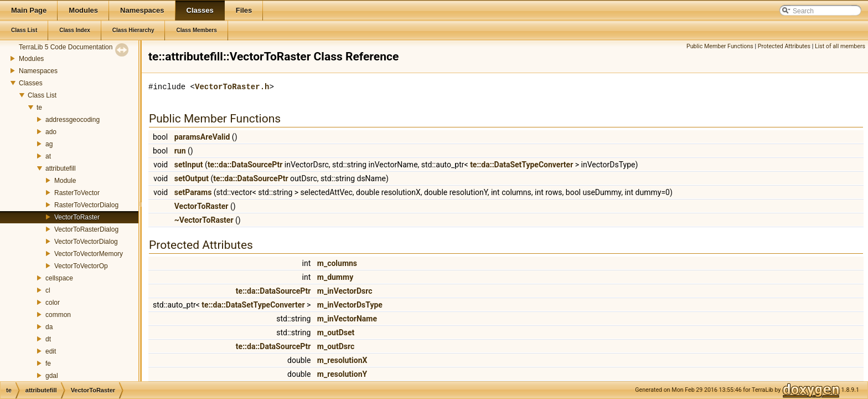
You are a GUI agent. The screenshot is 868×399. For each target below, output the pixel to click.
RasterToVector (77, 193)
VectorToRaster (77, 217)
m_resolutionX (342, 360)
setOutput (192, 178)
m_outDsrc (336, 346)
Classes (31, 83)
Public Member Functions (720, 46)
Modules (31, 59)
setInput (189, 165)
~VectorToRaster (204, 220)
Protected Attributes (784, 46)
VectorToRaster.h (232, 87)
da (49, 327)
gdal (52, 376)
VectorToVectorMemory (89, 254)
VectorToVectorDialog (86, 242)
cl (48, 290)
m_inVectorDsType (350, 305)
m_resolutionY (342, 374)
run (180, 151)
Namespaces (38, 71)
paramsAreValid (202, 137)
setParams (193, 192)
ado (51, 132)
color (53, 303)
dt (48, 339)
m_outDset (336, 332)
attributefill (61, 168)
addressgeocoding (73, 120)
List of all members (840, 46)
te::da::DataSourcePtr (245, 165)
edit (51, 351)
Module (65, 181)
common (58, 315)
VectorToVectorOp (81, 266)
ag (49, 144)
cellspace (59, 278)
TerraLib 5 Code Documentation (66, 47)
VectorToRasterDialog (86, 229)
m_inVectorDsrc (345, 291)
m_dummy (335, 277)
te (39, 108)
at (48, 156)
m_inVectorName (347, 319)
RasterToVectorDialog (86, 205)
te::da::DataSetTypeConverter (521, 165)
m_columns (337, 263)
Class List (42, 95)
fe (48, 364)
